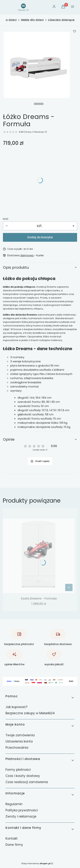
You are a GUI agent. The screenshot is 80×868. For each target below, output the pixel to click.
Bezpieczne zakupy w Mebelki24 (30, 713)
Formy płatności (18, 770)
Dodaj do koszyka (40, 237)
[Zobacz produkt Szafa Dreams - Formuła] (69, 587)
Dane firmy (14, 845)
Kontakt (12, 838)
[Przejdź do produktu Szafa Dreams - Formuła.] (39, 556)
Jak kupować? (16, 707)
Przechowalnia (17, 748)
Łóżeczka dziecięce (61, 20)
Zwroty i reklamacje (21, 816)
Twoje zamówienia (20, 735)
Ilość (6, 219)
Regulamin (14, 804)
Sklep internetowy (36, 863)
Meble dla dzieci (32, 20)
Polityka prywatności (22, 810)
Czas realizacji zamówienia (27, 782)
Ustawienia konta (19, 741)
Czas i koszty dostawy (23, 776)
